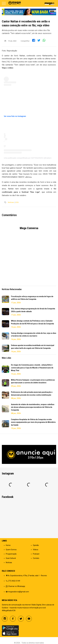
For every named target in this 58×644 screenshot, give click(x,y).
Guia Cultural (11, 558)
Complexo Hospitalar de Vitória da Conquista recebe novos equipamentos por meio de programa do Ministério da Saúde (33, 422)
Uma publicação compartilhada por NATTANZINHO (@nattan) (28, 158)
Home (8, 545)
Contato (36, 558)
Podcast (36, 554)
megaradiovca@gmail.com (18, 592)
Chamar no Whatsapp (17, 586)
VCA (17, 202)
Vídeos (36, 550)
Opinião (36, 545)
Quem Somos (11, 550)
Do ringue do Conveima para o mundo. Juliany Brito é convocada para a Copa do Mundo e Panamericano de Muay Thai (32, 368)
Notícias (11, 202)
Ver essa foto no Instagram (15, 116)
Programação (11, 554)
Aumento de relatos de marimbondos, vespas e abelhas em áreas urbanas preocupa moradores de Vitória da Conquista (33, 407)
